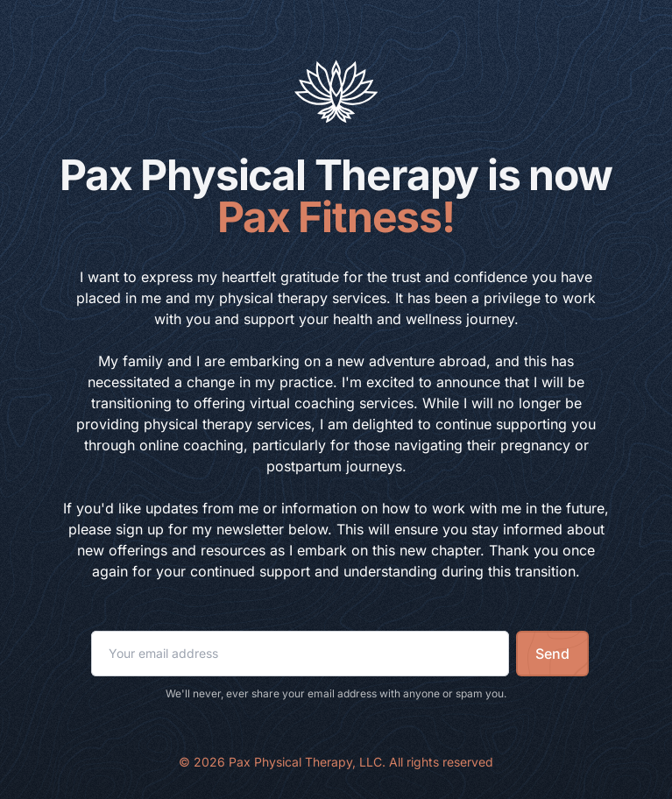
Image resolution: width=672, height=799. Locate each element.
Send (552, 654)
